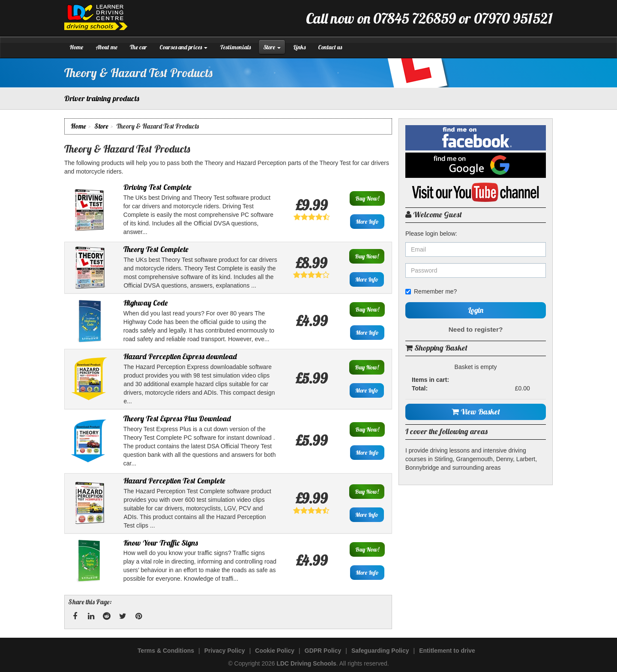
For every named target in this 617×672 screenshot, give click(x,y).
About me (106, 47)
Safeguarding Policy (380, 651)
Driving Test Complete (157, 187)
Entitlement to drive (447, 651)
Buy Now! (367, 198)
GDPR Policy (323, 651)
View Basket (476, 412)
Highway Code (146, 303)
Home (76, 47)
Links (299, 47)
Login (476, 310)
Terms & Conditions (166, 651)
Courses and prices (183, 47)
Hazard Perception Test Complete (174, 481)
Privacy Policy (225, 651)
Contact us (330, 47)
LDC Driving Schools (306, 663)
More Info (367, 222)
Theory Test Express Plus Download (177, 418)
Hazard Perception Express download (180, 356)
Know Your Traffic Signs (161, 543)
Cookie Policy (275, 651)
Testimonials (235, 47)
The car (138, 47)
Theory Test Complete (156, 249)
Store (272, 47)
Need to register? (476, 329)
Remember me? (431, 291)
